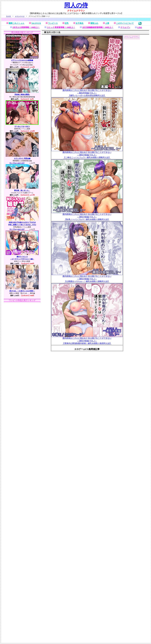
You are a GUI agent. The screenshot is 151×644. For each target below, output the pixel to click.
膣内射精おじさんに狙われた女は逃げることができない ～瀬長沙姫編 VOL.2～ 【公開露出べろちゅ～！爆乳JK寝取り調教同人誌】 (87, 278)
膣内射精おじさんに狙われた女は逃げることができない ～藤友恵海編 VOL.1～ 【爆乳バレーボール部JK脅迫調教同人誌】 (87, 92)
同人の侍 (76, 5)
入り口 (9, 16)
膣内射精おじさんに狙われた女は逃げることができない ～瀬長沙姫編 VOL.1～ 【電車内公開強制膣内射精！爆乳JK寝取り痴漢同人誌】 (87, 340)
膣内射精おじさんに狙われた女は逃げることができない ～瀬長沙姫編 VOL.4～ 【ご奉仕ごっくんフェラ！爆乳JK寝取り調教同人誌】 (87, 154)
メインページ (20, 16)
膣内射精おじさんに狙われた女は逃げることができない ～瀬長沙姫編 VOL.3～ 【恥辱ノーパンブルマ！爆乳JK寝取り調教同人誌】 (87, 216)
